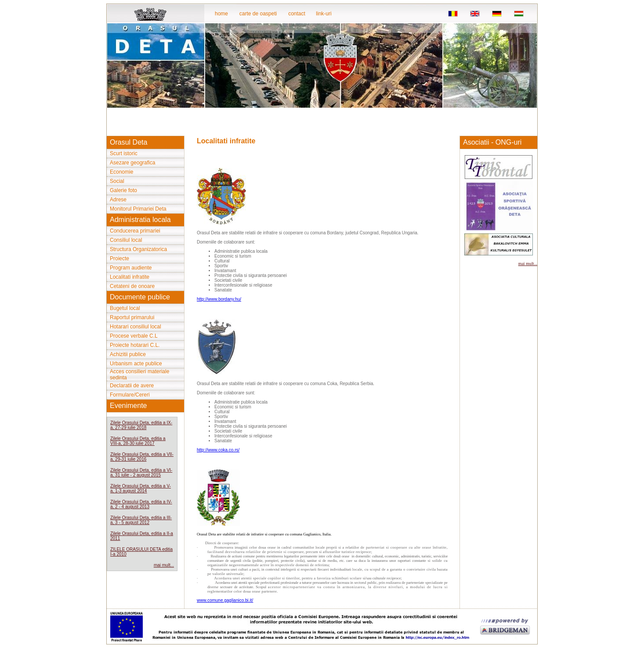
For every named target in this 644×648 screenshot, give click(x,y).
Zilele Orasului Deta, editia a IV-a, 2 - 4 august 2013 (141, 504)
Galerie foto (123, 190)
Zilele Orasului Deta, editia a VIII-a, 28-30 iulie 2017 (138, 441)
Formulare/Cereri (130, 395)
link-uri (324, 14)
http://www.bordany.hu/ (219, 299)
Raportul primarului (132, 317)
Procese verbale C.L (134, 336)
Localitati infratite (130, 277)
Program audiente (131, 268)
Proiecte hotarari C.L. (135, 345)
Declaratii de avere (132, 386)
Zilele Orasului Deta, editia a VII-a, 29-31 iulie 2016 (142, 457)
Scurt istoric (124, 153)
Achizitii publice (128, 354)
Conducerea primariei (135, 231)
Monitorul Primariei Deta (138, 209)
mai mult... (164, 565)
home (221, 14)
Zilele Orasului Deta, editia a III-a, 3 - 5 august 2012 (141, 520)
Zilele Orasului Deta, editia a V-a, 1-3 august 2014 (141, 488)
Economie (121, 172)
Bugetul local (125, 308)
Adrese (118, 200)
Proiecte (119, 258)
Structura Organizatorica (138, 249)
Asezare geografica (132, 163)
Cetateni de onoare (132, 286)
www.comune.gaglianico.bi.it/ (225, 600)
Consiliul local (126, 240)
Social (117, 181)
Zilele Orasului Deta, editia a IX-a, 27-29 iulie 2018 (141, 425)
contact (297, 14)
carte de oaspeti (258, 14)
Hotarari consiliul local (136, 327)
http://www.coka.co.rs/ (218, 450)
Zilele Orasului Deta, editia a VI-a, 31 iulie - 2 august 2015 (141, 473)
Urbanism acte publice (136, 364)
